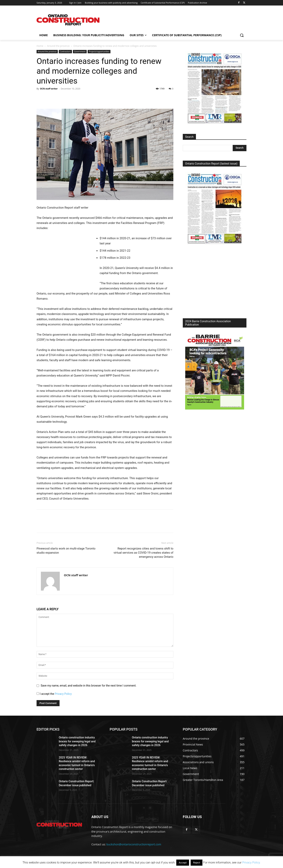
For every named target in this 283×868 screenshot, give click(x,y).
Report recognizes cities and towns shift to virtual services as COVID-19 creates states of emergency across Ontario (143, 553)
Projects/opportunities (99, 52)
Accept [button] (183, 863)
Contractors (65, 52)
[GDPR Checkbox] (38, 694)
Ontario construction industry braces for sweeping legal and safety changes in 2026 (77, 741)
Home (40, 46)
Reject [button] (197, 863)
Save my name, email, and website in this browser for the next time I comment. (89, 686)
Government (80, 52)
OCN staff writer (49, 89)
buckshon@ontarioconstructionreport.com (134, 844)
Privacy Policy (63, 694)
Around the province (58, 46)
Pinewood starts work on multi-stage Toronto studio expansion (66, 551)
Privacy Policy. (251, 862)
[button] (242, 35)
